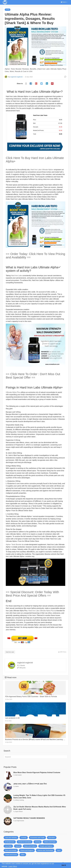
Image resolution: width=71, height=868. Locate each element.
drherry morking (20, 800)
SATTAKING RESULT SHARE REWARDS (29, 818)
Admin (17, 786)
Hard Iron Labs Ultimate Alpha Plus (41, 611)
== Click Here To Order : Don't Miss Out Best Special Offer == (33, 376)
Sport (59, 850)
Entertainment (10, 842)
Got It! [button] (64, 865)
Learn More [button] (13, 866)
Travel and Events (11, 855)
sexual (27, 174)
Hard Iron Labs (16, 276)
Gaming (38, 842)
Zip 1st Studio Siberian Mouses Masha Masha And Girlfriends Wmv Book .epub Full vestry (40, 808)
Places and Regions (27, 850)
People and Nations (46, 846)
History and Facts (50, 842)
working (22, 304)
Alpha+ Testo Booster (14, 545)
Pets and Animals (11, 850)
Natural (18, 846)
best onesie (18, 775)
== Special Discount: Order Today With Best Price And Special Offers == (32, 594)
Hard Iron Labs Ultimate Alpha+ (42, 170)
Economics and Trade (37, 838)
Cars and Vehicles (11, 838)
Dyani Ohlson (19, 812)
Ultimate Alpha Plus (13, 392)
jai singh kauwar (20, 821)
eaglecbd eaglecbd (17, 77)
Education (52, 838)
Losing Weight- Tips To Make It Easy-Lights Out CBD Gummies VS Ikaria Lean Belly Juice (39, 796)
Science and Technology (45, 850)
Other (23, 855)
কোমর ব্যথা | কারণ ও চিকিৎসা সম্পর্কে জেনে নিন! (30, 784)
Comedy (24, 838)
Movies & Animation (25, 842)
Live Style (8, 846)
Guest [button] (64, 2)
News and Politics (30, 846)
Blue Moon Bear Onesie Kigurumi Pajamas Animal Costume (37, 772)
